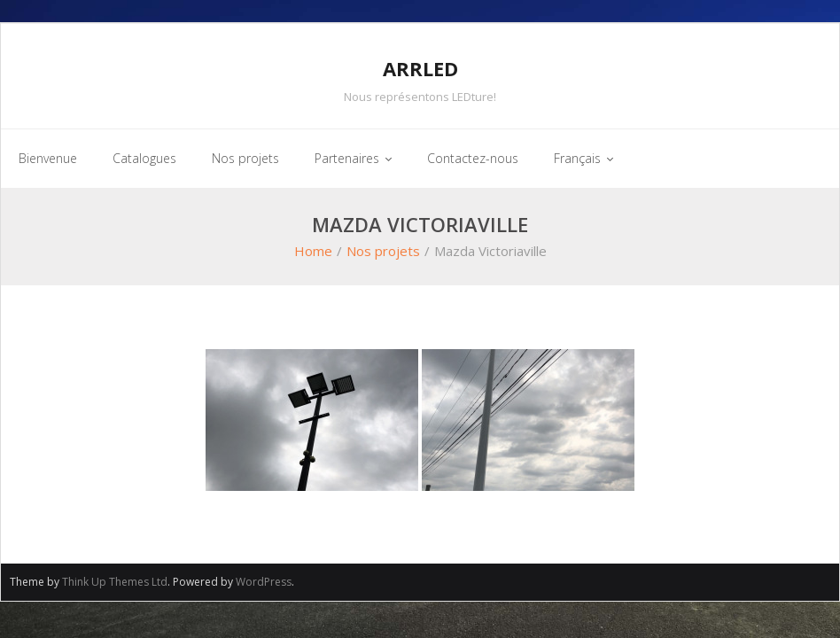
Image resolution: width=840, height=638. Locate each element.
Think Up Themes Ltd (115, 582)
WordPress (264, 582)
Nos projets (383, 251)
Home (313, 251)
